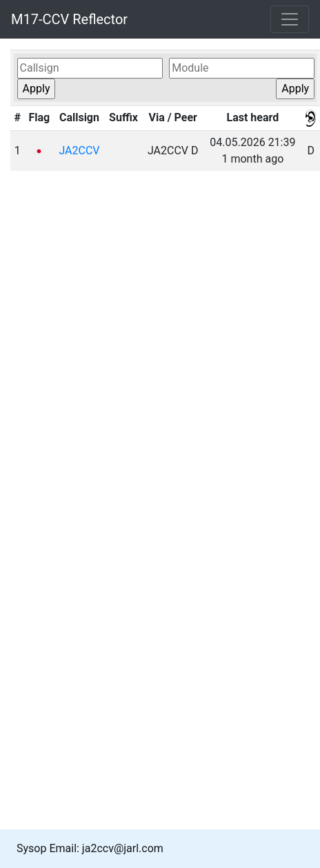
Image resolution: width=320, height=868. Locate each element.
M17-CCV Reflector (69, 19)
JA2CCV (79, 151)
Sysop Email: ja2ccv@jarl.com (90, 848)
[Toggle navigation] (290, 19)
